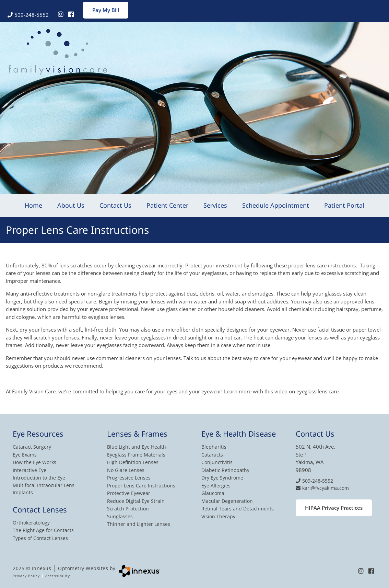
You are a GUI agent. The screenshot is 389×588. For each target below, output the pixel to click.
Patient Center (167, 205)
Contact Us (115, 205)
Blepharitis (214, 447)
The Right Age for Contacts (43, 530)
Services (215, 205)
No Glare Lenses (126, 470)
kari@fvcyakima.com (322, 488)
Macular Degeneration (227, 501)
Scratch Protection (128, 509)
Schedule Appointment (276, 205)
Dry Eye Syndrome (222, 478)
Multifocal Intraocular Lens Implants (44, 489)
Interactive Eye (30, 470)
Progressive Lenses (129, 478)
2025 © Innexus (64, 568)
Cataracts (212, 455)
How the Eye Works (34, 462)
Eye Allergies (216, 486)
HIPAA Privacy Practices (334, 508)
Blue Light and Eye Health (137, 447)
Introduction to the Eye (39, 478)
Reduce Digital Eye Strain (136, 501)
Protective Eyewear (129, 493)
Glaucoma (213, 493)
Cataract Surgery (32, 447)
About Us (71, 205)
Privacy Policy (26, 576)
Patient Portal (344, 205)
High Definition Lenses (133, 462)
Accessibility (58, 576)
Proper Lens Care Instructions (141, 486)
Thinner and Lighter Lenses (139, 524)
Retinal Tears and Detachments (238, 509)
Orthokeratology (31, 523)
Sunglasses (120, 516)
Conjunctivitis (217, 462)
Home (33, 205)
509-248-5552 (28, 15)
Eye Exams (25, 455)
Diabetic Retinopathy (225, 470)
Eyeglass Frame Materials (136, 455)
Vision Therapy (218, 516)
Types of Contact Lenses (40, 538)
